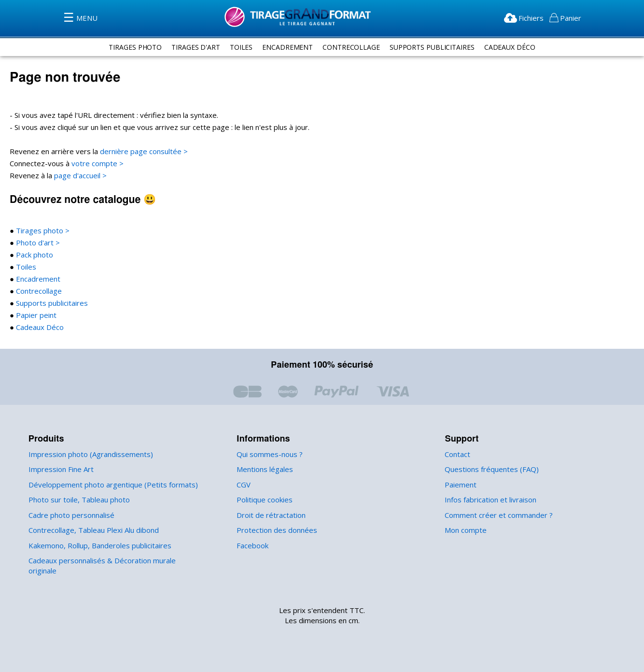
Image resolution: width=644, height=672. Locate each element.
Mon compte (465, 530)
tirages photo (129, 47)
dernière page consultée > (138, 151)
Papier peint (34, 315)
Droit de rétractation (268, 515)
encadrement (286, 47)
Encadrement (36, 279)
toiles (238, 47)
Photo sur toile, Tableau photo (76, 500)
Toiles (24, 267)
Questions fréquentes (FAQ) (490, 469)
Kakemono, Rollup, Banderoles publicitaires (98, 546)
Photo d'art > (35, 243)
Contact (457, 454)
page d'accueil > (79, 176)
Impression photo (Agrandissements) (88, 454)
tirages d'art (192, 47)
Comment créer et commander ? (497, 515)
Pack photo (33, 255)
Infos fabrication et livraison (489, 500)
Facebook (252, 546)
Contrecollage (37, 291)
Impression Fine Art (60, 469)
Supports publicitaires (50, 303)
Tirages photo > (40, 231)
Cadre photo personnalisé (70, 515)
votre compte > (93, 164)
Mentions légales (264, 469)
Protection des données (275, 530)
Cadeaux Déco (515, 47)
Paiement (460, 485)
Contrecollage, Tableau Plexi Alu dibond (92, 530)
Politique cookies (264, 500)
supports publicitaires (434, 47)
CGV (245, 485)
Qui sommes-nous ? (269, 454)
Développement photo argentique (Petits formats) (108, 485)
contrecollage (351, 47)
